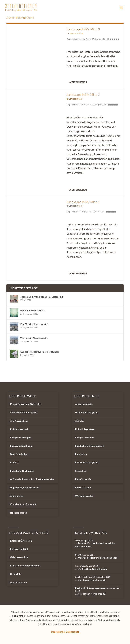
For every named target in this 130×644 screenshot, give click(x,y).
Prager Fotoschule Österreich (26, 404)
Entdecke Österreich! (21, 541)
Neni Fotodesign (19, 454)
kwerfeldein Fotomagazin (24, 412)
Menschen (81, 471)
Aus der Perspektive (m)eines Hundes (40, 352)
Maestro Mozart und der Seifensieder (97, 558)
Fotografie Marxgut (20, 437)
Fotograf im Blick (19, 549)
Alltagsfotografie (84, 404)
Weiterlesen (78, 82)
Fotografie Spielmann (21, 446)
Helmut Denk (85, 39)
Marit (78, 555)
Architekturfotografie (87, 412)
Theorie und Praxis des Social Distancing (41, 297)
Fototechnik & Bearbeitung (89, 446)
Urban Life (16, 574)
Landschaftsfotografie (87, 463)
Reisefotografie (83, 479)
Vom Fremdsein (18, 582)
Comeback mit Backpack (23, 504)
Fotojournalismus (84, 437)
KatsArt (14, 463)
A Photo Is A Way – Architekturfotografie (32, 479)
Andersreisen (17, 496)
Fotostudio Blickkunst (22, 471)
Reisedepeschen (19, 513)
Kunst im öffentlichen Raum (25, 566)
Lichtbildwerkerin (20, 429)
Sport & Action (83, 487)
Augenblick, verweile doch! (24, 487)
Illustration (81, 454)
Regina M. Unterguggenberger (91, 588)
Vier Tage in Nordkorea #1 (34, 338)
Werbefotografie (84, 496)
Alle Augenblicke (19, 421)
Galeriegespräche (19, 557)
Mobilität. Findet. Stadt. (32, 310)
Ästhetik (80, 421)
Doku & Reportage (85, 429)
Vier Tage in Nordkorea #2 (34, 324)
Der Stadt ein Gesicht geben (92, 569)
